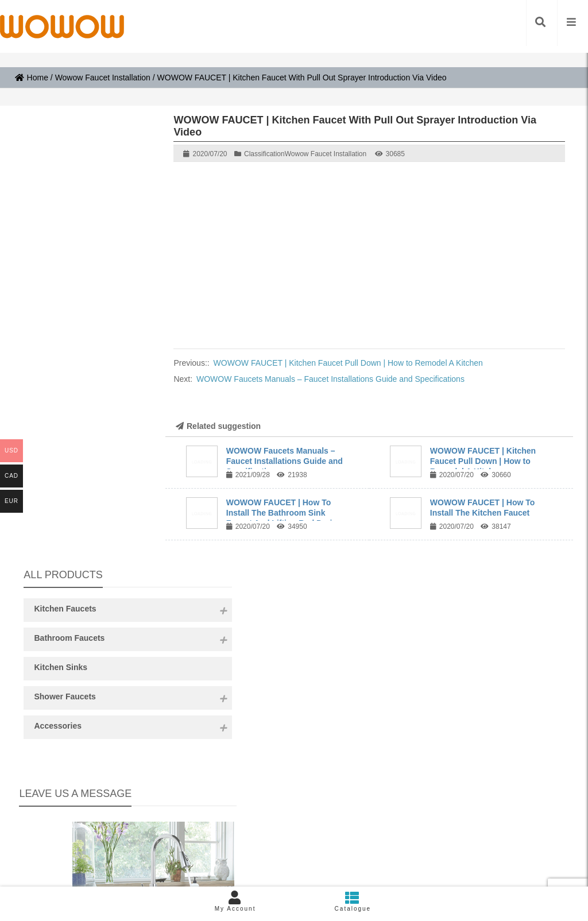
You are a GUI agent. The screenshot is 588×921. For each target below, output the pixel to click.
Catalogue (353, 901)
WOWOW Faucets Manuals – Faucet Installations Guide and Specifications (330, 379)
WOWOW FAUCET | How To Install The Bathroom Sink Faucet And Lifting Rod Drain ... (286, 513)
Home (32, 78)
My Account (235, 901)
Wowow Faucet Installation (103, 78)
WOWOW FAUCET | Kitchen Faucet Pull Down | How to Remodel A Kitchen (348, 363)
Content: (84, 536)
